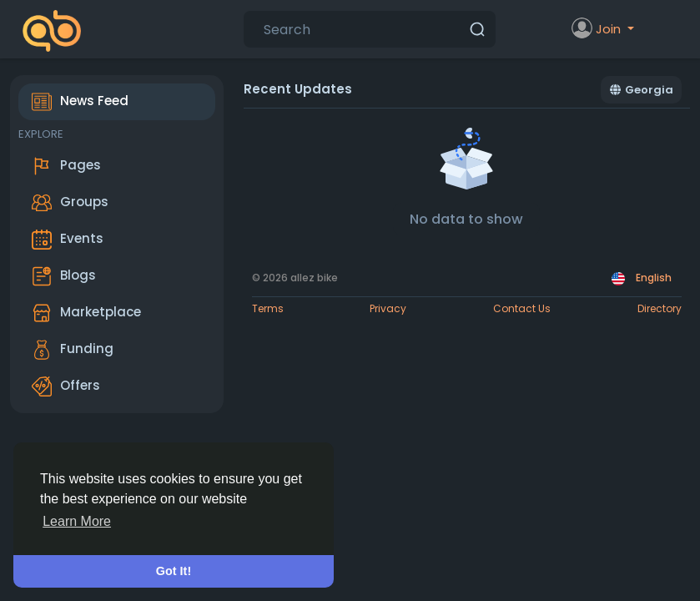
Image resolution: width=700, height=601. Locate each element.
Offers (66, 386)
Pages (66, 166)
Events (68, 240)
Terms (268, 308)
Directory (660, 308)
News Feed (80, 102)
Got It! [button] (174, 571)
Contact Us (522, 308)
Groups (70, 203)
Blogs (64, 276)
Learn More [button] (77, 521)
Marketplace (86, 313)
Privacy (388, 308)
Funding (73, 350)
